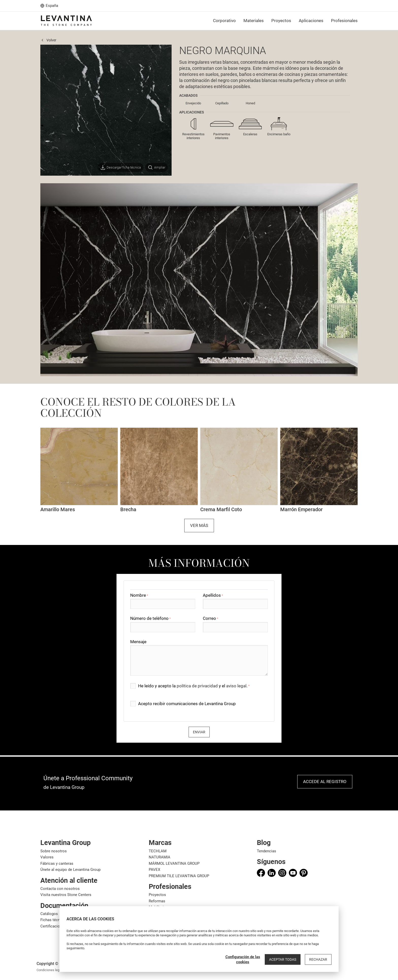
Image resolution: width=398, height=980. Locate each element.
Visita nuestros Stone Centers (66, 895)
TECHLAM (158, 851)
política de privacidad (197, 686)
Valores (47, 857)
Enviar (199, 732)
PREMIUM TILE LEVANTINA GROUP (179, 876)
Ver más (199, 525)
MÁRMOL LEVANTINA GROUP (174, 863)
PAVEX (154, 870)
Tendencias (267, 851)
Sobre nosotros (54, 851)
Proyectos (157, 895)
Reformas (157, 901)
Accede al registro (325, 782)
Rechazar (318, 959)
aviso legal (236, 686)
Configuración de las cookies (243, 959)
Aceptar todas (283, 959)
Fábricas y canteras (57, 863)
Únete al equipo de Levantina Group (70, 870)
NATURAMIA (160, 857)
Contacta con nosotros (60, 889)
